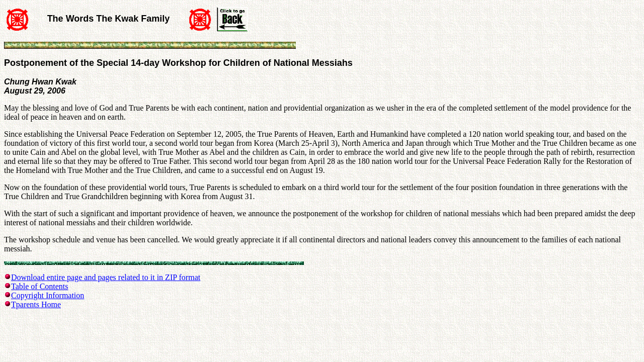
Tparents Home (36, 304)
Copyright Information (48, 295)
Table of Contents (40, 286)
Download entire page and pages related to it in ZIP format (106, 277)
